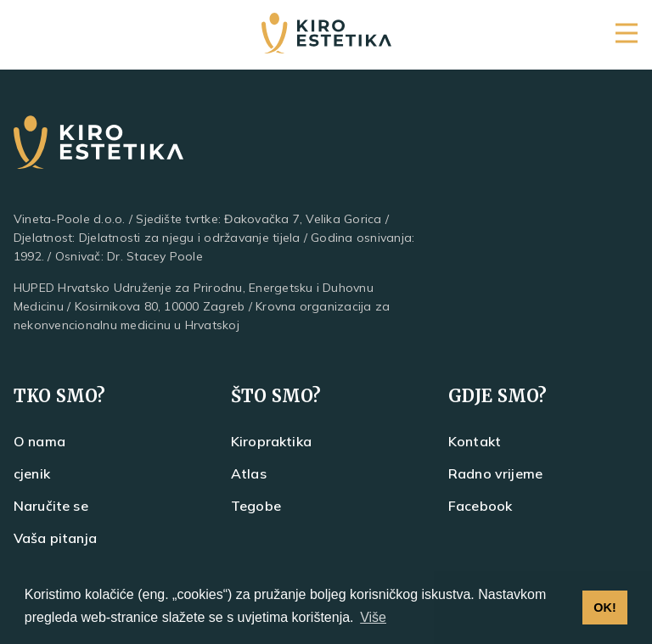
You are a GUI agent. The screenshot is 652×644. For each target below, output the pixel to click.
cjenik (32, 473)
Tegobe (256, 506)
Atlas (249, 473)
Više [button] (373, 617)
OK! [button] (604, 608)
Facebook (480, 506)
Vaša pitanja (55, 538)
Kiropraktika (271, 441)
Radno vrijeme (495, 473)
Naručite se (51, 506)
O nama (39, 441)
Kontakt (475, 441)
